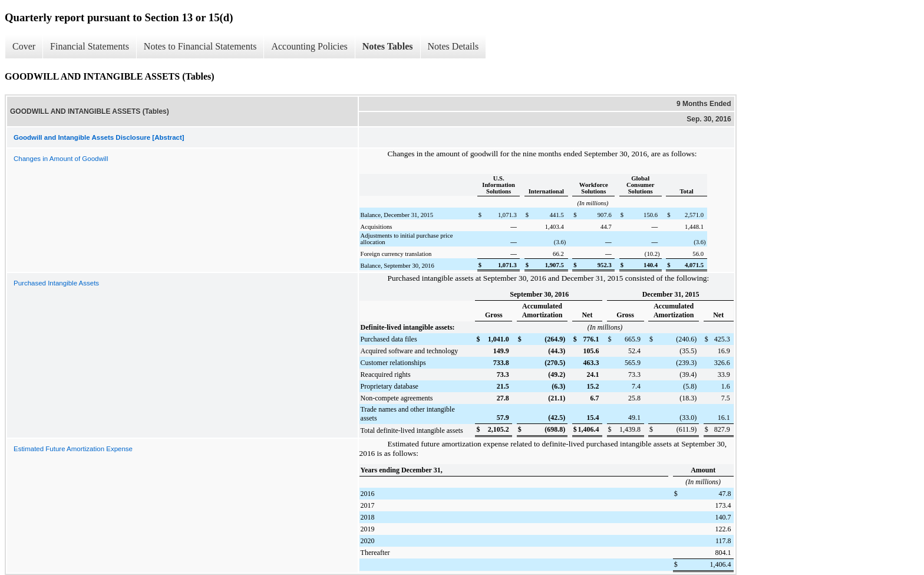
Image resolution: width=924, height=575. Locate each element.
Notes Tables (388, 46)
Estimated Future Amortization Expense (73, 449)
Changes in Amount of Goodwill (61, 159)
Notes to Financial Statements (200, 46)
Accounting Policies (309, 46)
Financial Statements (90, 46)
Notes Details (453, 46)
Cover (24, 46)
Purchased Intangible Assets (56, 283)
